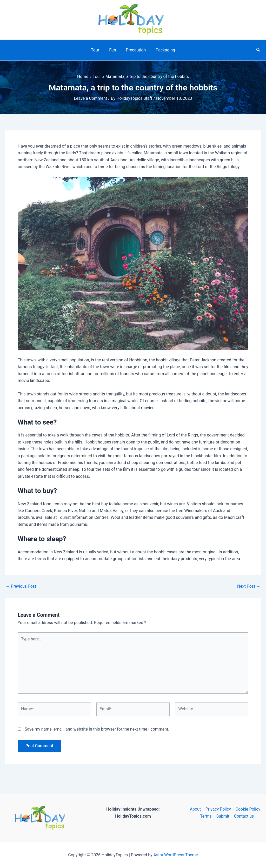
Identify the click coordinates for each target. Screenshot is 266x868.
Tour (97, 50)
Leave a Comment (90, 98)
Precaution (135, 50)
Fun (113, 50)
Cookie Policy (248, 809)
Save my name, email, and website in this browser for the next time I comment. (97, 730)
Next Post (249, 586)
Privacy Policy (218, 809)
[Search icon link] (258, 50)
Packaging (163, 50)
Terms (206, 816)
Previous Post (21, 586)
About (195, 809)
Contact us (244, 816)
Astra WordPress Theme (176, 855)
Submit (223, 816)
